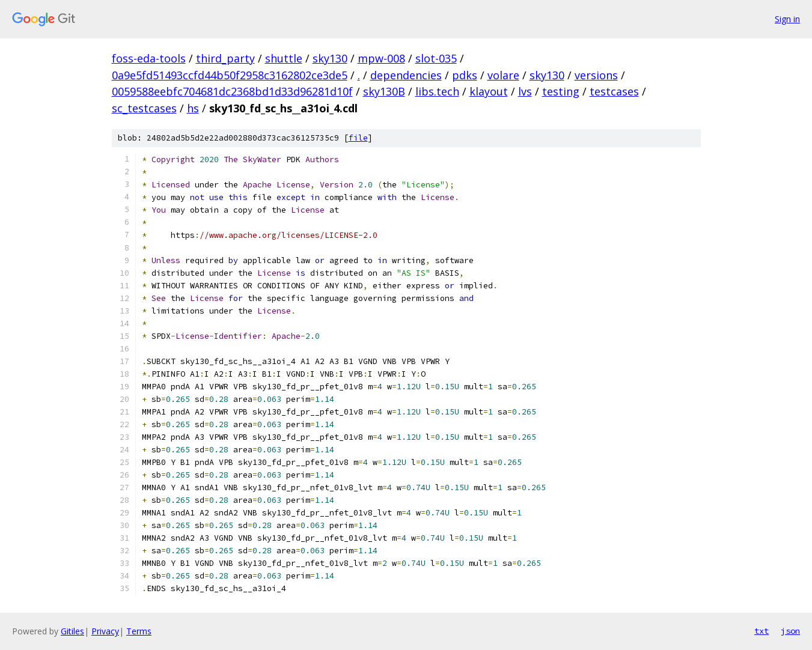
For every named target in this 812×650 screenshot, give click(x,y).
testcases (614, 91)
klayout (489, 91)
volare (503, 75)
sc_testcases (144, 108)
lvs (525, 91)
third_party (225, 58)
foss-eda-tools (149, 58)
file (358, 138)
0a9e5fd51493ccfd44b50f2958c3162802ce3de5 (230, 75)
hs (193, 108)
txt (762, 631)
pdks (465, 75)
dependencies (406, 75)
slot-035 (436, 58)
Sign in (787, 19)
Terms (139, 631)
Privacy (105, 631)
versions (596, 75)
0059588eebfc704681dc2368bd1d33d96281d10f (232, 91)
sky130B (384, 91)
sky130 (330, 58)
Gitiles (72, 631)
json (790, 631)
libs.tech (437, 91)
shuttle (284, 58)
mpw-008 (381, 58)
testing (561, 91)
